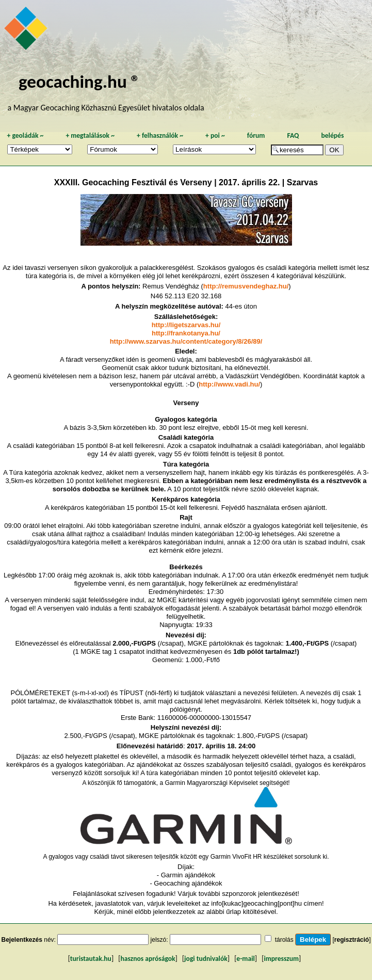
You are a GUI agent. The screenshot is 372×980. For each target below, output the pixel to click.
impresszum (281, 959)
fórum (256, 135)
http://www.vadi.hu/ (229, 384)
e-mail (245, 959)
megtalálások (90, 135)
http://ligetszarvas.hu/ (186, 325)
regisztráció (352, 940)
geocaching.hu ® (79, 81)
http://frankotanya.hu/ (186, 333)
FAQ (293, 135)
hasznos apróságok (148, 959)
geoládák (25, 135)
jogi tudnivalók (206, 959)
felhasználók (160, 135)
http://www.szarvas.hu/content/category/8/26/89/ (186, 341)
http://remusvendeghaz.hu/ (246, 286)
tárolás (284, 940)
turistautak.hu (91, 959)
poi (215, 135)
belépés (332, 135)
